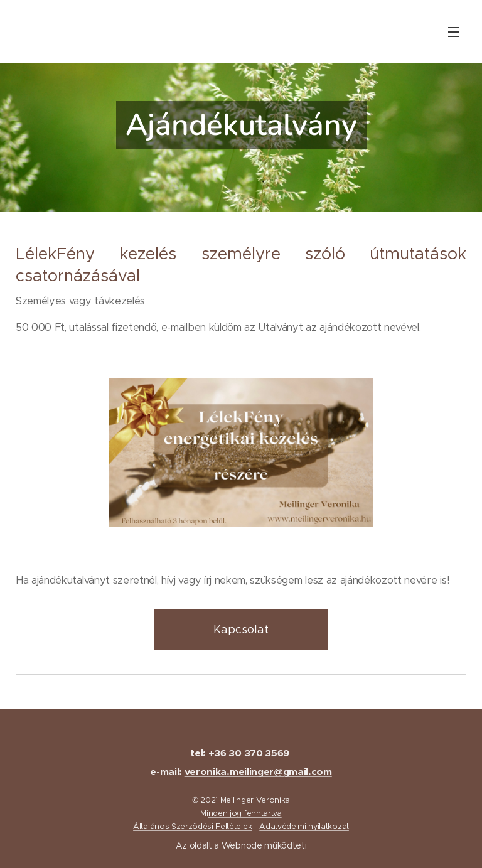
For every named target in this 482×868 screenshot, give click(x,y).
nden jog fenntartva (245, 813)
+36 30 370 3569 (249, 753)
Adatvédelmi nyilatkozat (304, 826)
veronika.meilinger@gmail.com (258, 772)
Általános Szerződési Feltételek (192, 826)
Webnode (242, 845)
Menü (454, 32)
